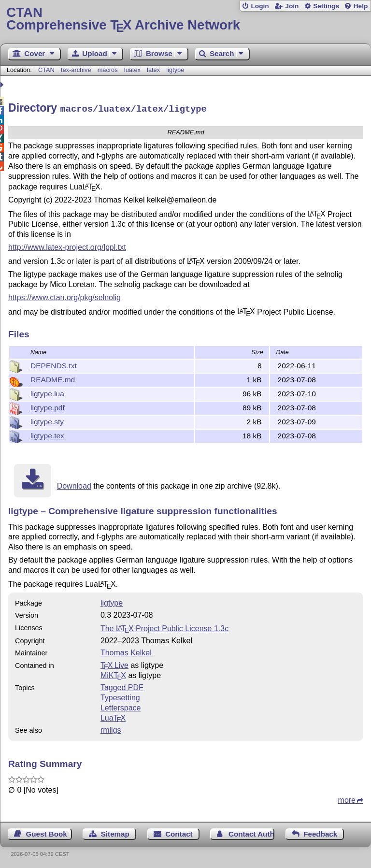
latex (153, 70)
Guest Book (47, 832)
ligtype (175, 70)
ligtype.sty (47, 420)
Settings (326, 6)
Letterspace (121, 706)
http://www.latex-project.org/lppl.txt (67, 246)
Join (292, 6)
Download (74, 485)
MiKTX (113, 674)
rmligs (111, 729)
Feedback (320, 832)
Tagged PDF (122, 686)
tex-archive (76, 70)
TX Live (114, 664)
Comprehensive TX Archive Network (185, 19)
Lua (113, 716)
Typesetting (120, 696)
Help (361, 6)
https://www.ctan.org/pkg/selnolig (64, 296)
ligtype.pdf (48, 406)
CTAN (46, 70)
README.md (53, 378)
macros (108, 70)
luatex (132, 70)
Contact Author (251, 832)
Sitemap (115, 832)
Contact (179, 832)
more (347, 799)
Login (260, 6)
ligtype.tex (47, 434)
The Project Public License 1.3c (164, 627)
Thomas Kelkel (126, 651)
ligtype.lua (47, 392)
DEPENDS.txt (54, 364)
